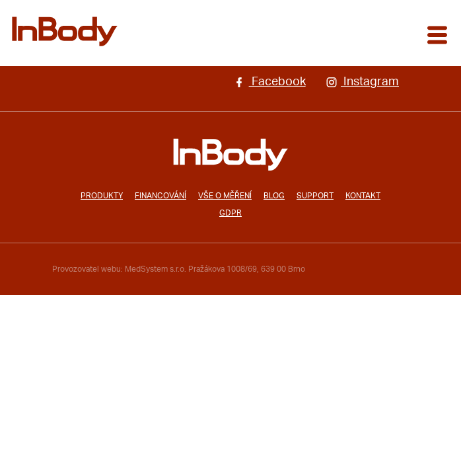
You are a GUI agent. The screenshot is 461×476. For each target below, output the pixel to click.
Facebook (269, 82)
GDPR (230, 213)
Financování (160, 196)
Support (315, 196)
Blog (274, 196)
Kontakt (363, 196)
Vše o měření (225, 196)
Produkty (102, 196)
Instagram (362, 82)
